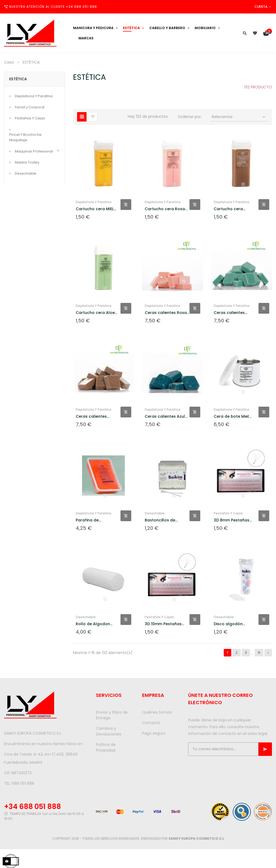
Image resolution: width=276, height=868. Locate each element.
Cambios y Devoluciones (109, 731)
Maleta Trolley (27, 162)
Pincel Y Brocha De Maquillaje (25, 137)
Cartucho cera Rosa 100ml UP (165, 209)
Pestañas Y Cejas (30, 118)
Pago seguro (154, 733)
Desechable (26, 173)
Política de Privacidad (106, 747)
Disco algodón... (229, 624)
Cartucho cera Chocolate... (228, 209)
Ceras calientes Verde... (229, 313)
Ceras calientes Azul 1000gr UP (165, 416)
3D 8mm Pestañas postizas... (232, 520)
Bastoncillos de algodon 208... (160, 520)
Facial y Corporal (30, 107)
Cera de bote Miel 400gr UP (231, 416)
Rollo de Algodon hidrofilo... (93, 624)
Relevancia (239, 117)
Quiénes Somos (157, 712)
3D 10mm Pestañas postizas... (163, 624)
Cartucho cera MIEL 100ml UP (95, 209)
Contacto (151, 723)
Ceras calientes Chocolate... (91, 416)
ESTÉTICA (18, 79)
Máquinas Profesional (34, 151)
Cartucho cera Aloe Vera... (95, 313)
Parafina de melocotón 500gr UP (96, 520)
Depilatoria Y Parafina (34, 96)
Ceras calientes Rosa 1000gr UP (166, 313)
